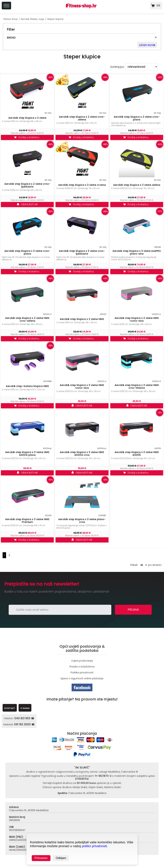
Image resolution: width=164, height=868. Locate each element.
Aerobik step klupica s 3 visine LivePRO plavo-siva (137, 252)
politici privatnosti (94, 846)
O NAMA (25, 708)
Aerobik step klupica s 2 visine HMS (82, 319)
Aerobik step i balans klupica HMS (27, 386)
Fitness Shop (11, 19)
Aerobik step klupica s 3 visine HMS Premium (27, 521)
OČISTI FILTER (147, 45)
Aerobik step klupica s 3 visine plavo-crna (82, 521)
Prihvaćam (41, 858)
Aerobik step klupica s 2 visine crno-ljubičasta (27, 185)
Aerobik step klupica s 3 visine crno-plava (27, 252)
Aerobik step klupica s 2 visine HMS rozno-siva (137, 319)
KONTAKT (10, 708)
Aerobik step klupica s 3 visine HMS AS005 (137, 454)
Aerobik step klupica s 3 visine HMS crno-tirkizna (137, 386)
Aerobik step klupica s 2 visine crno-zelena (82, 118)
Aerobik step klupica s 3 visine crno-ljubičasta (82, 252)
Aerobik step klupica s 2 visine (27, 118)
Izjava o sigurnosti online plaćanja (82, 678)
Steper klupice (55, 19)
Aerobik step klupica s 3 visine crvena (82, 185)
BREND (11, 38)
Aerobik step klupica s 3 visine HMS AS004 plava (27, 454)
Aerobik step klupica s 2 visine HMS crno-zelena (27, 319)
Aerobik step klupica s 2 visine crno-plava (137, 118)
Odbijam (61, 858)
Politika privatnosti (82, 672)
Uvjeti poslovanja (82, 661)
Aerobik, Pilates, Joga (32, 19)
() (155, 5)
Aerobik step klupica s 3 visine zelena (137, 185)
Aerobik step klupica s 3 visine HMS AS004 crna (82, 454)
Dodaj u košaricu (27, 137)
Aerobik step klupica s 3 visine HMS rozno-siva (82, 386)
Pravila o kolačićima (82, 667)
